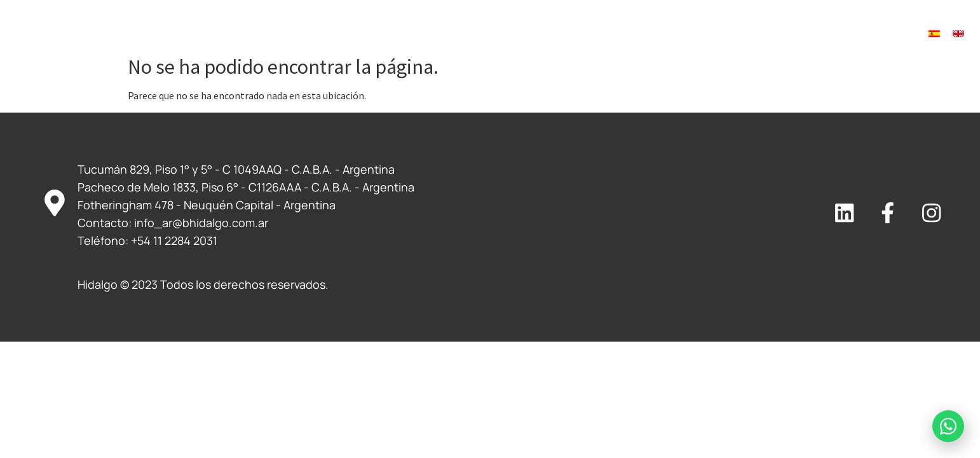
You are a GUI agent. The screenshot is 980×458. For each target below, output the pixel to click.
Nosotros (389, 34)
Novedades (699, 34)
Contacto (769, 34)
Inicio (330, 34)
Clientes (533, 34)
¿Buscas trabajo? (613, 34)
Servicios (462, 34)
